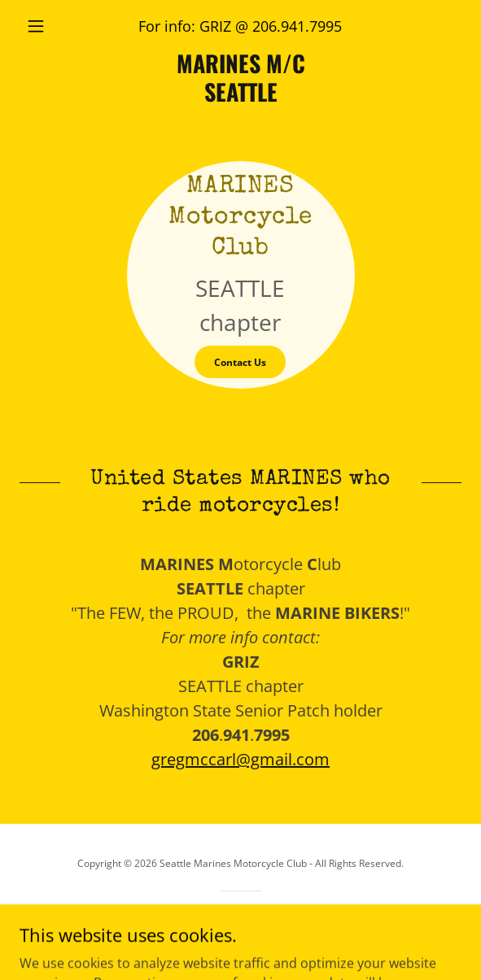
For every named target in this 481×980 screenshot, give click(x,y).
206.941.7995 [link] (297, 26)
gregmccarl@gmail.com (240, 759)
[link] (240, 77)
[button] (52, 26)
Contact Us (240, 362)
